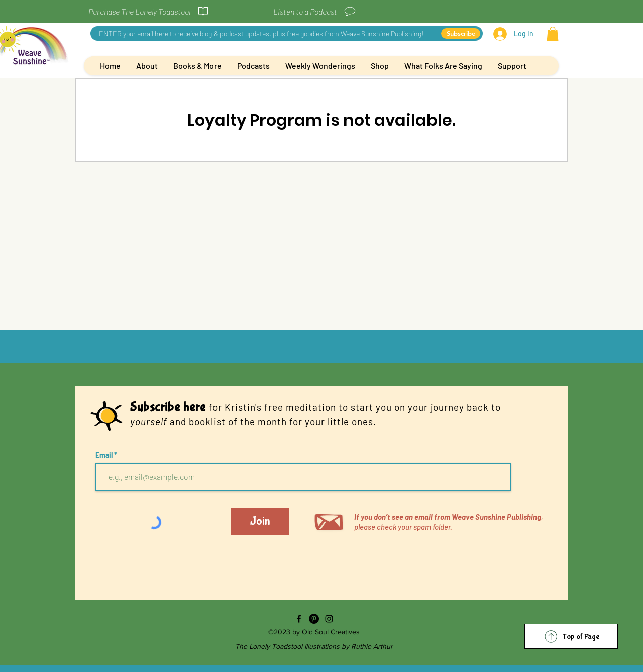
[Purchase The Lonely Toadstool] (149, 11)
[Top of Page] (571, 636)
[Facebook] (299, 619)
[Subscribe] (461, 33)
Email (105, 455)
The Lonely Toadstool (270, 646)
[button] (553, 34)
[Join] (260, 521)
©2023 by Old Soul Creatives (314, 632)
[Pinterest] (314, 619)
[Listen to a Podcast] (315, 11)
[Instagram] (329, 619)
